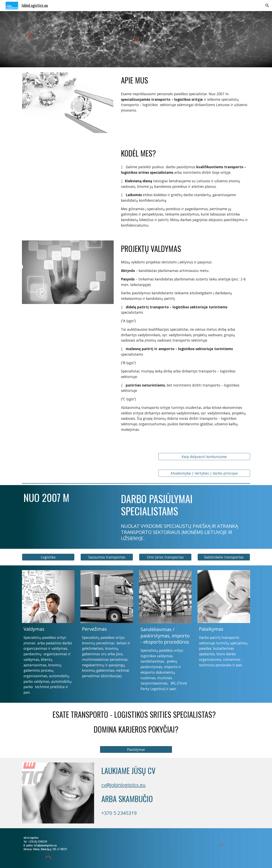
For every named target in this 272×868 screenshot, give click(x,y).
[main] (185, 80)
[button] (267, 6)
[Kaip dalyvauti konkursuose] (204, 457)
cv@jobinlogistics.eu (123, 785)
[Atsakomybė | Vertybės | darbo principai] (204, 473)
